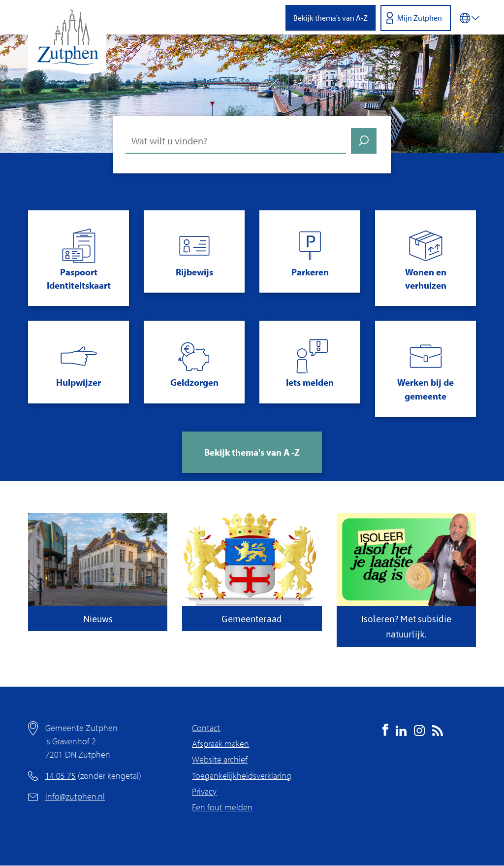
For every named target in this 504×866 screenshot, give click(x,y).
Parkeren (310, 272)
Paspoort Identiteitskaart (79, 279)
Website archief (220, 759)
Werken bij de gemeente (425, 389)
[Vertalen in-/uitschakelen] (470, 17)
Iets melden (310, 382)
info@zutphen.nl (75, 796)
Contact (206, 728)
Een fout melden (222, 807)
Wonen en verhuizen (426, 279)
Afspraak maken (220, 744)
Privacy (204, 791)
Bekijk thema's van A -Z (252, 452)
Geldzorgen (194, 382)
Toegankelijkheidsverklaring (242, 776)
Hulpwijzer (79, 382)
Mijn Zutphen (420, 18)
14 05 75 (61, 776)
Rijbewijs (194, 272)
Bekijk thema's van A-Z (331, 18)
